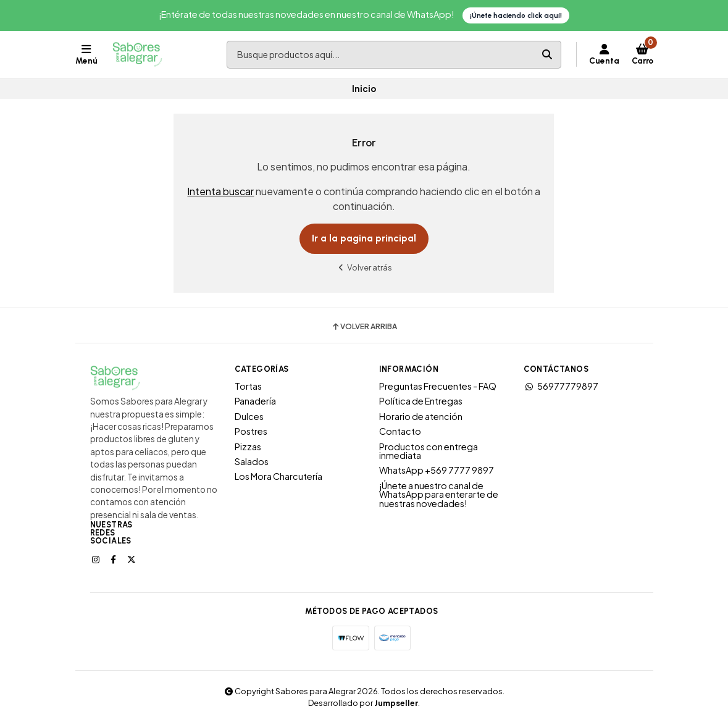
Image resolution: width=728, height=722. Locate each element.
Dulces (249, 416)
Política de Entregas (421, 401)
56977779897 (561, 386)
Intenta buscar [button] (220, 191)
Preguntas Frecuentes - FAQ (438, 386)
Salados (252, 461)
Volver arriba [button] (364, 327)
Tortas (248, 386)
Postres (251, 431)
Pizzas (248, 447)
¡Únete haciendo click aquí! (516, 15)
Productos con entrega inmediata (429, 451)
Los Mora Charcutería (278, 476)
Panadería (255, 401)
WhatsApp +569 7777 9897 (437, 470)
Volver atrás (364, 267)
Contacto (400, 431)
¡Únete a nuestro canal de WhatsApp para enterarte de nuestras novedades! (439, 494)
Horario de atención (421, 416)
